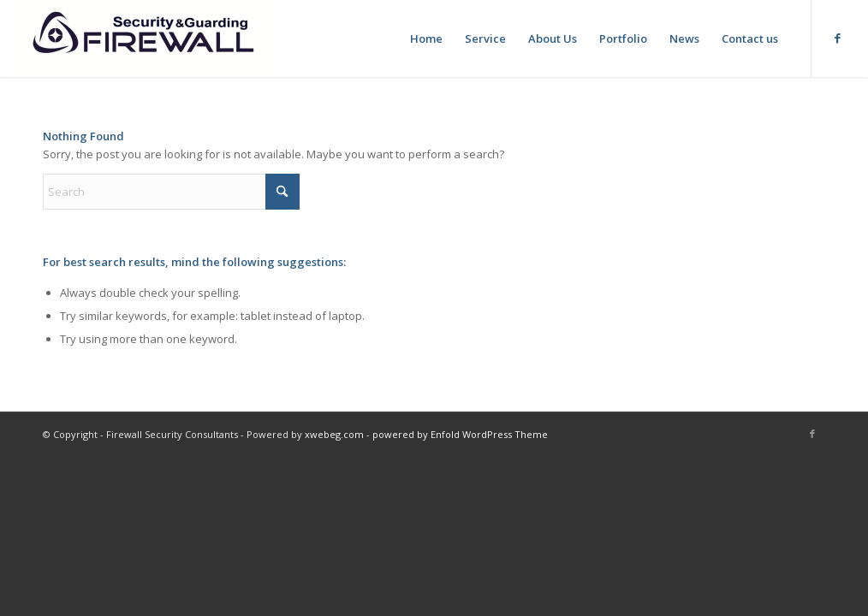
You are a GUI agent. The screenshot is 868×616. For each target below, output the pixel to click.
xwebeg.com (334, 434)
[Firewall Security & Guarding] (146, 38)
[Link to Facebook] (838, 38)
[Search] (171, 192)
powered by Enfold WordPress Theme (460, 434)
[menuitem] (426, 38)
